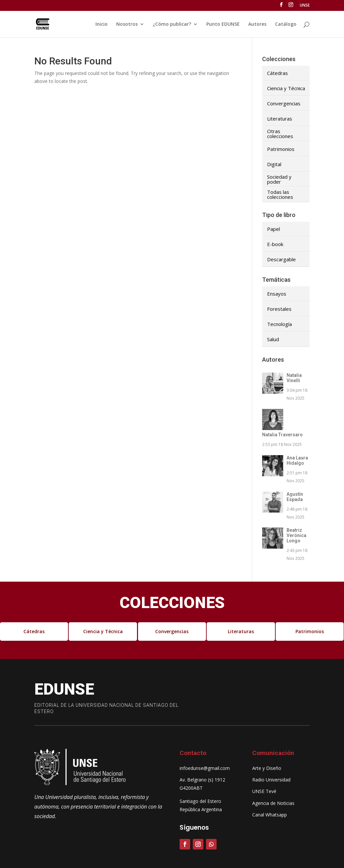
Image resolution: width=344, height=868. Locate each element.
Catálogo (286, 24)
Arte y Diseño (267, 768)
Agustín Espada (295, 497)
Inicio (102, 24)
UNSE (305, 6)
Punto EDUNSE (223, 24)
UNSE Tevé (264, 791)
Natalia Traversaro (282, 435)
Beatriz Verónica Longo (296, 535)
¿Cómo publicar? (172, 24)
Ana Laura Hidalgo (297, 460)
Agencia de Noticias (273, 803)
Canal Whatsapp (270, 815)
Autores (257, 24)
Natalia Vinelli (294, 378)
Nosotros (127, 24)
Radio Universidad (271, 780)
